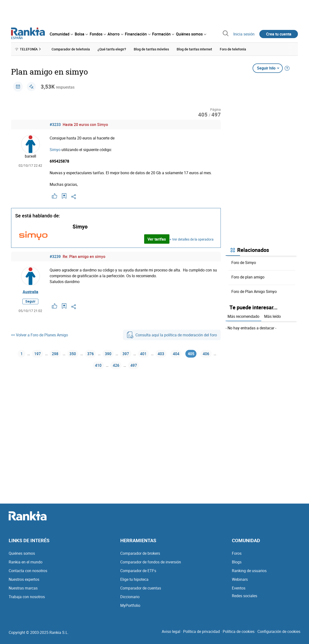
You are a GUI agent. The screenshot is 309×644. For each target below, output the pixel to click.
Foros (237, 553)
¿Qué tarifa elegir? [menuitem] (112, 49)
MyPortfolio (130, 605)
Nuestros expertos (24, 579)
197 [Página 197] (37, 354)
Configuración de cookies (279, 631)
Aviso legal (171, 631)
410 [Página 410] (98, 365)
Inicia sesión (244, 34)
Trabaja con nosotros (27, 597)
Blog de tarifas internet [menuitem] (194, 49)
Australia (30, 292)
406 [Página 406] (206, 354)
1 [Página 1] (22, 354)
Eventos (239, 588)
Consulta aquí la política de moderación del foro (172, 335)
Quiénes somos (22, 553)
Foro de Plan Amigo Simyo (254, 291)
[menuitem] (61, 34)
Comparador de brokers (140, 553)
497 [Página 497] (134, 365)
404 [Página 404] (176, 354)
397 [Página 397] (126, 354)
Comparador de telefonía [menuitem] (71, 49)
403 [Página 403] (161, 354)
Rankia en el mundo (26, 562)
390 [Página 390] (108, 354)
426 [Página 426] (116, 365)
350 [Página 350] (73, 354)
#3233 (55, 125)
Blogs (237, 562)
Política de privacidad (202, 631)
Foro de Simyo (244, 263)
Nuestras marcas (23, 588)
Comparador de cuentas (141, 588)
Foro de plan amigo (248, 277)
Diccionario (130, 597)
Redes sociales (245, 596)
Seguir (30, 301)
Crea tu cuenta (279, 34)
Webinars (240, 579)
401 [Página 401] (143, 354)
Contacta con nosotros (28, 571)
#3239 (55, 256)
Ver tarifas (157, 239)
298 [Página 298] (55, 354)
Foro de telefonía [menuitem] (233, 49)
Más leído (272, 316)
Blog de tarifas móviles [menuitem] (151, 49)
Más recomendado (243, 316)
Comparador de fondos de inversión (151, 562)
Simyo (55, 150)
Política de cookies (239, 631)
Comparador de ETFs (138, 571)
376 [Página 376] (91, 354)
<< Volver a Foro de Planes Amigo (40, 335)
